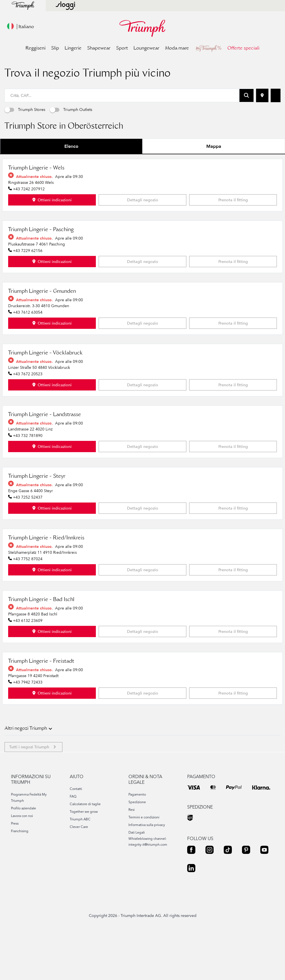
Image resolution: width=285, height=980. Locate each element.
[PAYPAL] (234, 831)
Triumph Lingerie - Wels (36, 213)
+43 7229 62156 (28, 295)
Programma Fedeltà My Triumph (29, 842)
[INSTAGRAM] (210, 894)
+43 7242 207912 (29, 233)
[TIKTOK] (228, 894)
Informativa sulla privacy (147, 869)
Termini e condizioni (144, 861)
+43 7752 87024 (28, 603)
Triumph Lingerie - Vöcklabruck (45, 398)
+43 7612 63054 (28, 357)
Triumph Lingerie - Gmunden (42, 336)
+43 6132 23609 (28, 665)
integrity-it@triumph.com (148, 889)
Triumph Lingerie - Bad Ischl (41, 644)
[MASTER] (213, 831)
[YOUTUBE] (264, 894)
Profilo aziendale (23, 852)
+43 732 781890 (28, 480)
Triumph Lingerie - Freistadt (41, 706)
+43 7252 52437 (28, 542)
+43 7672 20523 (28, 418)
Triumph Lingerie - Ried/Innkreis (46, 582)
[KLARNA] (261, 831)
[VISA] (194, 831)
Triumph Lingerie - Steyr (37, 521)
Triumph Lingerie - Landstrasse (45, 459)
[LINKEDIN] (191, 912)
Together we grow (84, 856)
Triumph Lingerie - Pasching (41, 274)
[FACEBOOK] (191, 894)
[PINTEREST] (246, 894)
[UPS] (190, 862)
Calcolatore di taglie (85, 848)
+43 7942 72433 (28, 726)
